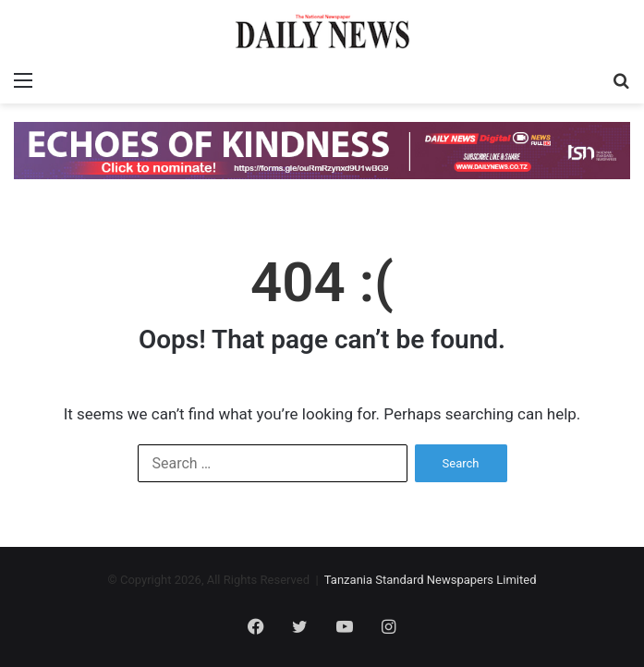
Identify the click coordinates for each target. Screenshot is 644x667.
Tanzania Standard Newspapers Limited (431, 580)
